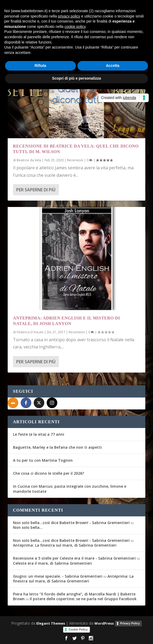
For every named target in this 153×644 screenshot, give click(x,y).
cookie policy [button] (75, 27)
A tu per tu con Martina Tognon (43, 460)
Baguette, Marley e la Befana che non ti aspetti (57, 447)
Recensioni (75, 160)
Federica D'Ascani (30, 332)
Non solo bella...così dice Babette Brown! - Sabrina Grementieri (71, 523)
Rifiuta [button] (40, 66)
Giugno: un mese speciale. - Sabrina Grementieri (58, 576)
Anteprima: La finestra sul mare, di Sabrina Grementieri (65, 545)
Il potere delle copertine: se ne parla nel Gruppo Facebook (83, 599)
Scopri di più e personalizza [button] (76, 78)
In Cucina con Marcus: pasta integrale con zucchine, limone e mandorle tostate (70, 489)
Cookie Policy (78, 629)
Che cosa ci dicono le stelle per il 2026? (49, 473)
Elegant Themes (51, 623)
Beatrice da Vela (29, 160)
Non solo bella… (28, 527)
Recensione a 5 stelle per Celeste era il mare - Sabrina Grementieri (74, 558)
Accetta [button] (113, 66)
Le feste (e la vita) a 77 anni (39, 434)
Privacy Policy (130, 623)
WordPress (104, 623)
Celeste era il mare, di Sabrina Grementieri (53, 563)
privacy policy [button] (69, 16)
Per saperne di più (36, 190)
